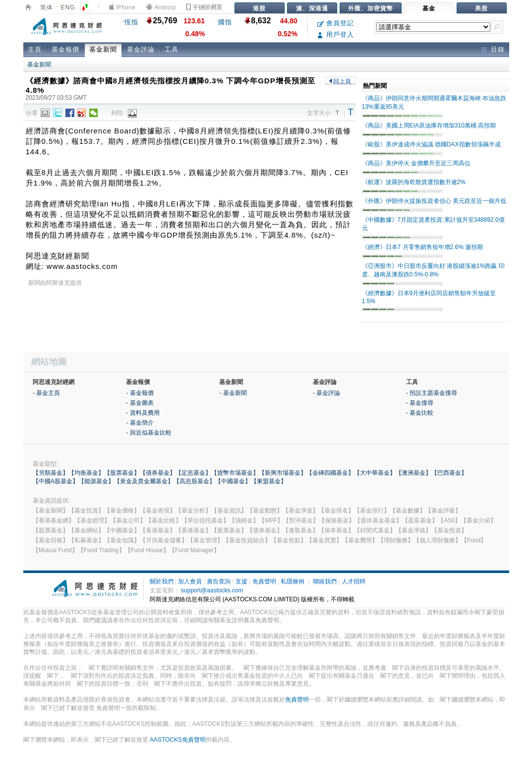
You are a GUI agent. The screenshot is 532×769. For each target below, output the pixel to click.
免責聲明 (264, 581)
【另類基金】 (51, 473)
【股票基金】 (122, 473)
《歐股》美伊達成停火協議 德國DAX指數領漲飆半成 (431, 144)
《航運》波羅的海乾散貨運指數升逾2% (414, 182)
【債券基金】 (158, 473)
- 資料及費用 (143, 413)
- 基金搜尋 (420, 403)
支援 (241, 581)
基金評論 (141, 49)
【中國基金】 (233, 481)
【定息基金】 (193, 473)
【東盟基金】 (269, 481)
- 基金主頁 (46, 393)
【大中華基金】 (375, 473)
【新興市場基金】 (283, 473)
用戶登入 (336, 34)
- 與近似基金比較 (148, 433)
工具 (172, 49)
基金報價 (65, 49)
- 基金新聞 (233, 393)
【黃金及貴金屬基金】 (144, 481)
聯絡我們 (325, 581)
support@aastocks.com (212, 590)
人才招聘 (354, 581)
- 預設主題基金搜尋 (432, 393)
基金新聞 (103, 49)
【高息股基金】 (194, 481)
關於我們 (162, 581)
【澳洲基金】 (414, 473)
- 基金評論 (326, 393)
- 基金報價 (140, 393)
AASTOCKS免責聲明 (178, 740)
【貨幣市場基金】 (235, 473)
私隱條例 (293, 581)
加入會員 (190, 581)
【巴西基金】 (449, 473)
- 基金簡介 (140, 423)
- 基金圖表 (140, 403)
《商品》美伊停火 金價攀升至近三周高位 (416, 163)
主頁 (35, 49)
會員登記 (336, 23)
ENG (68, 7)
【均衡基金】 (86, 473)
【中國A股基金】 (56, 481)
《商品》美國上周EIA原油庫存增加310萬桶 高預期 (429, 126)
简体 (47, 7)
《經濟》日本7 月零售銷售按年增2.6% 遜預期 (423, 247)
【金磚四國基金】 (330, 473)
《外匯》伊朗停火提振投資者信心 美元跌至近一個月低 (434, 201)
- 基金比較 (420, 413)
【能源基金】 (96, 481)
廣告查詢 (219, 581)
